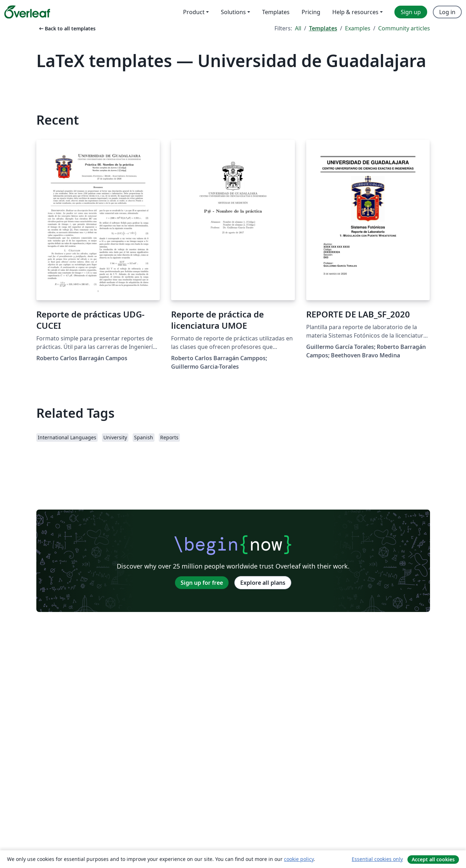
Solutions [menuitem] (233, 12)
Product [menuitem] (194, 12)
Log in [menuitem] (447, 12)
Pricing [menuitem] (311, 12)
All (298, 28)
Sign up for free (202, 583)
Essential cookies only (377, 859)
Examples (358, 28)
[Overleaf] (27, 12)
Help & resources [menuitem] (355, 12)
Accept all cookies (433, 859)
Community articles (404, 28)
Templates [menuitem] (276, 12)
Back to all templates (67, 28)
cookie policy (299, 859)
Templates (323, 28)
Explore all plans (263, 583)
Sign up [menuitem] (411, 12)
